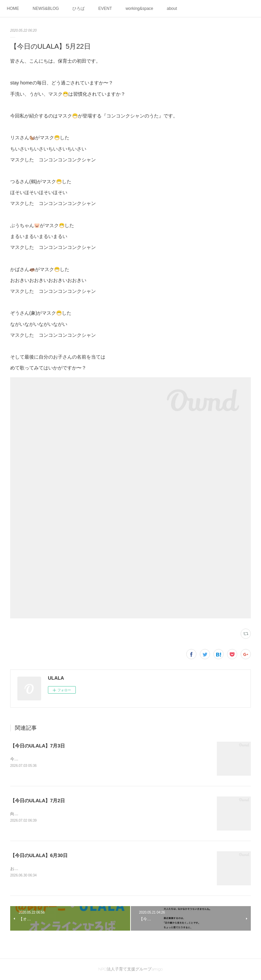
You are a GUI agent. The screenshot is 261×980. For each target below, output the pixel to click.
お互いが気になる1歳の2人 (35, 869)
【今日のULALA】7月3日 (38, 746)
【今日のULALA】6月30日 (39, 855)
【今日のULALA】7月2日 (38, 801)
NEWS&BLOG (46, 9)
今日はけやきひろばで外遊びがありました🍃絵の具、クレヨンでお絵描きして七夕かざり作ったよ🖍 (105, 759)
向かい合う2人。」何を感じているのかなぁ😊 (53, 814)
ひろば (79, 9)
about (172, 9)
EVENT (105, 9)
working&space (139, 9)
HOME (13, 9)
